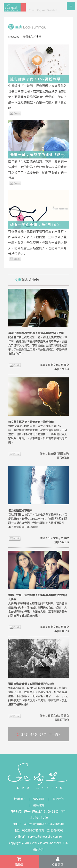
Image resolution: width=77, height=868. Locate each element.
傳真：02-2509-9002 (51, 830)
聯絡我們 (58, 799)
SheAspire (14, 36)
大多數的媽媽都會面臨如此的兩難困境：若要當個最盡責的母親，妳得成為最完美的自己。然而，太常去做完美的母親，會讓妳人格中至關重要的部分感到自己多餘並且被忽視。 (38, 605)
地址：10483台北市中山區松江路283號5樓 (38, 824)
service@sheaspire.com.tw (45, 837)
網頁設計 (39, 849)
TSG (65, 843)
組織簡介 (19, 799)
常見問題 (39, 799)
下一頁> (54, 734)
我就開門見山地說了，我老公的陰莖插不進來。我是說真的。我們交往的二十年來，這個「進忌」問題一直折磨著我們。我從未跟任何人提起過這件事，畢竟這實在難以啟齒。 (38, 519)
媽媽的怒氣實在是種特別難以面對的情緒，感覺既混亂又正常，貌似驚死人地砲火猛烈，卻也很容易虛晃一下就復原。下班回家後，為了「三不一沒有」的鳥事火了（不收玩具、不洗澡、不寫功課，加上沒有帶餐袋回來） (38, 694)
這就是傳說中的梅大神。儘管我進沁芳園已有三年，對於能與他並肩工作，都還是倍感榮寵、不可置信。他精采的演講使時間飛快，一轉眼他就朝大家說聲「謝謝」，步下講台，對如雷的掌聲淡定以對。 (38, 432)
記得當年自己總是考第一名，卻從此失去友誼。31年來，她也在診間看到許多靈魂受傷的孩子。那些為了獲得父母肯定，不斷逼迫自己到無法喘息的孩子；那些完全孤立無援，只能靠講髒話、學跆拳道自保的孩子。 (38, 343)
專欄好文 (28, 36)
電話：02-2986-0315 (26, 830)
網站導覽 (39, 805)
